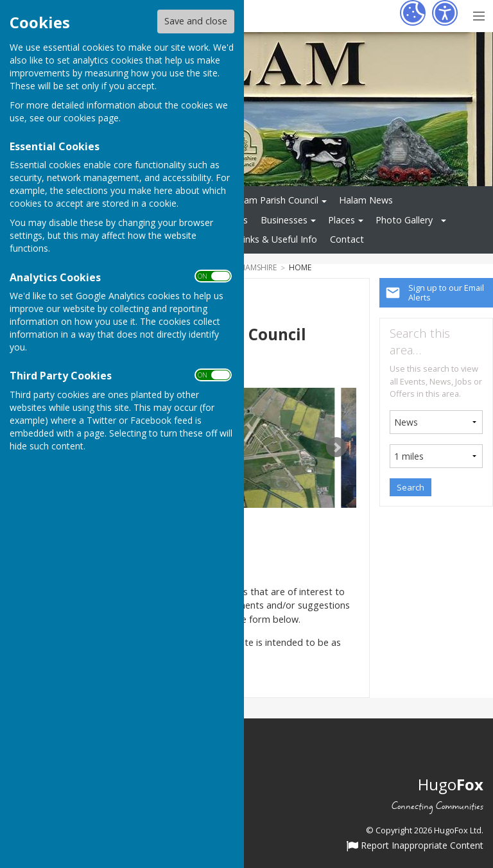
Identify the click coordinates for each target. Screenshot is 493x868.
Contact (347, 239)
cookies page (91, 118)
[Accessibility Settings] (445, 13)
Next (336, 447)
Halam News (366, 200)
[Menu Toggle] (479, 14)
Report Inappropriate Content (415, 846)
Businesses (284, 220)
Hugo (451, 784)
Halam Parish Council (274, 200)
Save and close (196, 21)
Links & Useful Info (278, 239)
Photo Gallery (404, 220)
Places (342, 220)
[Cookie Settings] (413, 13)
